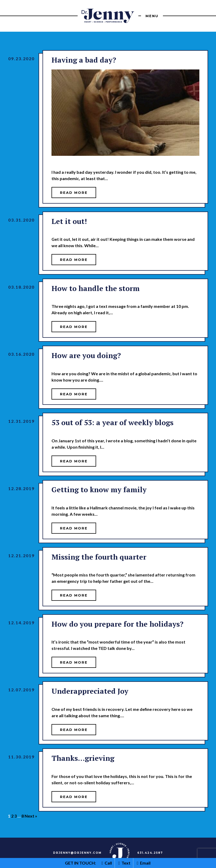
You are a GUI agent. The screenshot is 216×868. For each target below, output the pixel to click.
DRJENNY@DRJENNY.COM (77, 853)
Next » (31, 816)
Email (144, 863)
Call (107, 863)
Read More (74, 193)
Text (124, 863)
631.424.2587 (150, 853)
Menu (152, 16)
